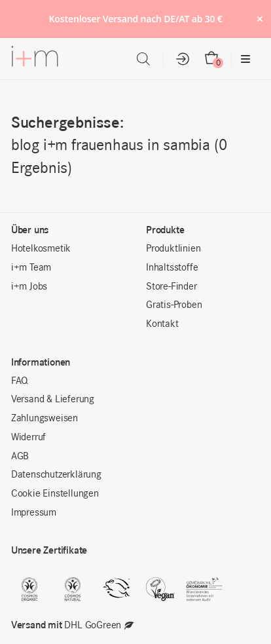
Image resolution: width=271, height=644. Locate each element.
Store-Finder (172, 287)
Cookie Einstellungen (55, 494)
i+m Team (31, 268)
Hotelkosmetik (41, 249)
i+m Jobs (29, 287)
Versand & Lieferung (53, 400)
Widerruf (28, 438)
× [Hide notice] (260, 19)
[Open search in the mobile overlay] (143, 59)
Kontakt (162, 324)
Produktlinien (173, 249)
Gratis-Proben (174, 305)
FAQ (20, 381)
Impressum (34, 513)
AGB (20, 457)
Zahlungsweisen (45, 419)
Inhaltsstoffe (172, 268)
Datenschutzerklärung (56, 475)
